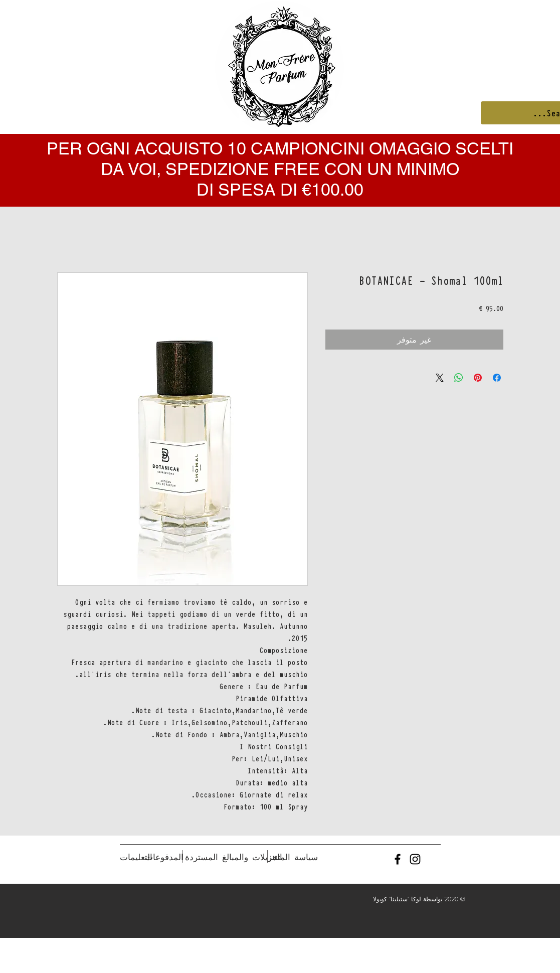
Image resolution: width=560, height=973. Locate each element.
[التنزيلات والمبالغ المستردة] (234, 857)
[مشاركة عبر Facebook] (497, 378)
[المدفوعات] (164, 857)
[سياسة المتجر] (293, 857)
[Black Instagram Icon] (415, 859)
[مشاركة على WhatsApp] (459, 378)
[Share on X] (440, 378)
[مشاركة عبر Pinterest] (478, 378)
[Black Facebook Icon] (398, 859)
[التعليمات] (136, 857)
